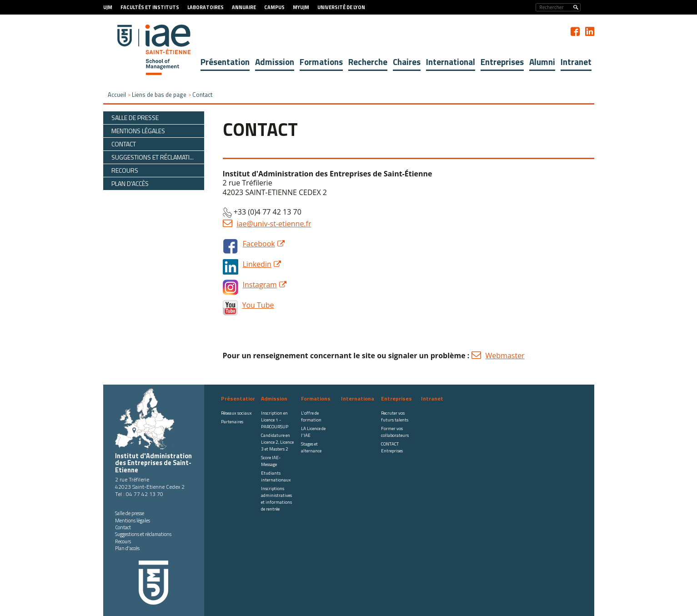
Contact (123, 527)
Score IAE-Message (271, 461)
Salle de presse (130, 513)
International (451, 62)
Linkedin (257, 264)
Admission (275, 62)
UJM (108, 7)
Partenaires (232, 422)
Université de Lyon (341, 7)
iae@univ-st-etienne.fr (274, 224)
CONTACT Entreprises (392, 447)
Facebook (259, 244)
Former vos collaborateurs (395, 432)
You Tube (258, 305)
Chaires (407, 62)
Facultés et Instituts (150, 7)
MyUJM (301, 7)
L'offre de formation (311, 416)
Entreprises (502, 62)
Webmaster (505, 356)
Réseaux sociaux (236, 413)
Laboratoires (206, 7)
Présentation (225, 62)
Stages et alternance (311, 447)
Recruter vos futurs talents (395, 416)
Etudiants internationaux (276, 476)
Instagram (260, 285)
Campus (274, 7)
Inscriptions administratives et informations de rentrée (276, 499)
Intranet (576, 62)
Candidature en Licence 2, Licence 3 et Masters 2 (277, 442)
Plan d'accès (127, 548)
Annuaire (244, 7)
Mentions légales (133, 521)
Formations (321, 62)
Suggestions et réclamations (143, 534)
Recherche (368, 62)
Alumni (542, 62)
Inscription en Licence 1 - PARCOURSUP (275, 420)
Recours (123, 541)
